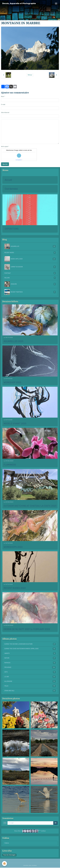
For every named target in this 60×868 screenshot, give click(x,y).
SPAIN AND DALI (30, 691)
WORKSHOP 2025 (12, 382)
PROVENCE (30, 667)
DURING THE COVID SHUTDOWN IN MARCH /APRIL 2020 (30, 649)
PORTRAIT (30, 273)
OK (56, 823)
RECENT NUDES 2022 (15, 588)
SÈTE (30, 672)
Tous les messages (9, 855)
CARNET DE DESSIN (30, 267)
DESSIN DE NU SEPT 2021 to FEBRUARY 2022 (27, 629)
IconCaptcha (18, 160)
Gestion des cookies (30, 865)
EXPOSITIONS (12, 229)
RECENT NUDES (30, 253)
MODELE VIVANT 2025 (15, 424)
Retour (30, 75)
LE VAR (30, 677)
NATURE (30, 658)
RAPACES (30, 663)
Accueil (8, 180)
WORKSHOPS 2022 (13, 547)
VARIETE (30, 653)
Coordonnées (11, 189)
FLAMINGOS (10, 465)
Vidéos (7, 843)
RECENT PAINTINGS (30, 292)
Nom (3, 96)
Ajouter (5, 164)
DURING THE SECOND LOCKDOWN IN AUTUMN (30, 644)
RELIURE (30, 278)
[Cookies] (4, 864)
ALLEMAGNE (30, 681)
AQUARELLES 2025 (14, 341)
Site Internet (5, 113)
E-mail (3, 105)
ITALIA (30, 686)
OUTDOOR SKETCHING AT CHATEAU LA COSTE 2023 (30, 506)
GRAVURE (30, 284)
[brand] (19, 3)
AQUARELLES (30, 246)
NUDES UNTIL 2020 (30, 259)
